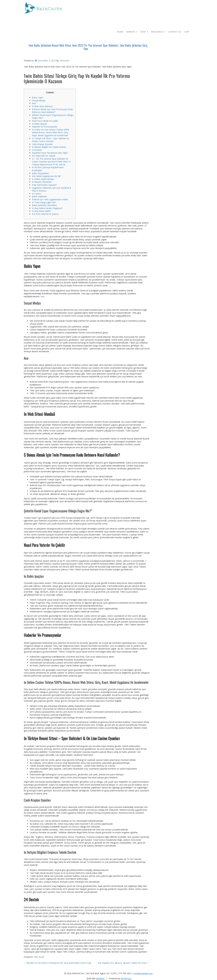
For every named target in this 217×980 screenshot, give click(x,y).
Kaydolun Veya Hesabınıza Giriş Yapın (50, 153)
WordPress (126, 978)
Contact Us (175, 32)
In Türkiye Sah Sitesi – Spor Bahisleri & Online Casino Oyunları (50, 140)
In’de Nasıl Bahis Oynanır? (44, 185)
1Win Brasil (39, 957)
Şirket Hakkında (39, 196)
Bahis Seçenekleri (40, 173)
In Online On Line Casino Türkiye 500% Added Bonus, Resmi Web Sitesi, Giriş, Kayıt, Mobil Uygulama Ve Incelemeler (51, 133)
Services (132, 32)
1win (42, 296)
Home (120, 32)
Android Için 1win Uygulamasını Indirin (50, 199)
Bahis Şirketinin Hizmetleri (44, 205)
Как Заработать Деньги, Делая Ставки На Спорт (124, 963)
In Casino (36, 194)
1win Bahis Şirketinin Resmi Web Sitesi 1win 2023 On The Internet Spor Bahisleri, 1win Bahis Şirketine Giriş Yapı (88, 47)
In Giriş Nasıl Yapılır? (41, 211)
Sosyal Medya (39, 100)
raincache (64, 61)
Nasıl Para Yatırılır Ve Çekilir (45, 121)
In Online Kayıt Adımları (43, 179)
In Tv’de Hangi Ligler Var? (44, 202)
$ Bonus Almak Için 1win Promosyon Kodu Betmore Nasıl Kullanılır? (52, 111)
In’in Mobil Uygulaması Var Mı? (46, 176)
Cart (187, 32)
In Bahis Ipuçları (40, 124)
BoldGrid (100, 978)
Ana (34, 103)
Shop (144, 32)
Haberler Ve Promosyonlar (45, 127)
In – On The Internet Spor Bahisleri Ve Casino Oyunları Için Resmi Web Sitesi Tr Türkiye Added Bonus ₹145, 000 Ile (51, 162)
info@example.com (143, 973)
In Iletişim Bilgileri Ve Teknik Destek (49, 147)
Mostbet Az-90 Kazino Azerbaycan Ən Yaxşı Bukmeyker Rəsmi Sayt (57, 963)
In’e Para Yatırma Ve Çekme (45, 214)
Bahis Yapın (38, 98)
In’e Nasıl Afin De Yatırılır (44, 156)
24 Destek (37, 150)
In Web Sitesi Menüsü (42, 106)
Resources (158, 32)
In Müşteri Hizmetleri (42, 182)
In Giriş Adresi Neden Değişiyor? (47, 208)
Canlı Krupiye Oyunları (42, 144)
